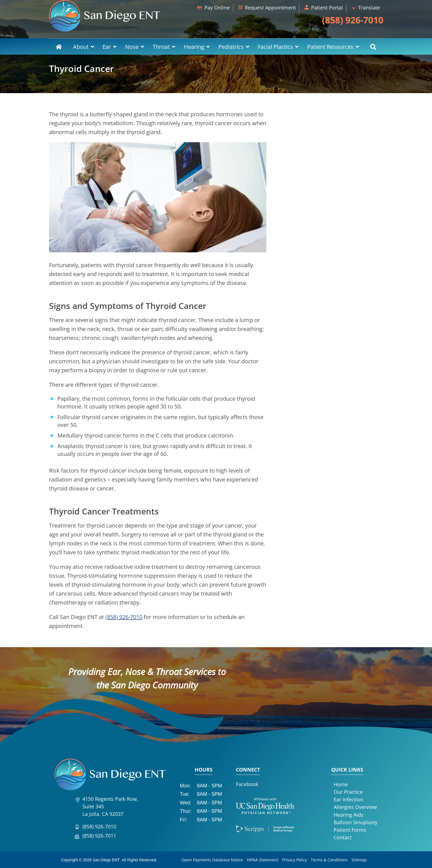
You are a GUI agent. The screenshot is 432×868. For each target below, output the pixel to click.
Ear (107, 47)
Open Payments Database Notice (212, 860)
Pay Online (217, 8)
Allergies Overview (355, 807)
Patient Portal (327, 8)
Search (373, 47)
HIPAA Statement (263, 860)
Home (59, 47)
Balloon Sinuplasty (356, 822)
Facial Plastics (275, 47)
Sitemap (359, 860)
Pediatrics (231, 47)
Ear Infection (348, 799)
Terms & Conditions (329, 860)
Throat (161, 47)
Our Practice (348, 792)
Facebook (247, 784)
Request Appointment (270, 8)
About (81, 47)
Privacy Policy (295, 860)
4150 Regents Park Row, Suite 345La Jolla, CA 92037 (110, 806)
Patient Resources (330, 47)
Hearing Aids (349, 815)
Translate (369, 8)
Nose (132, 47)
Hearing (194, 47)
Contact (343, 837)
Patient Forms (350, 830)
